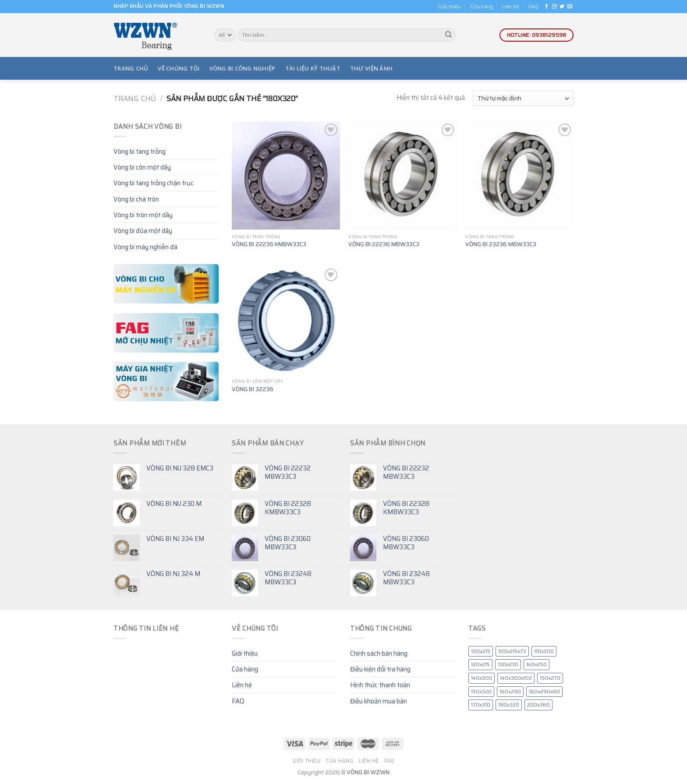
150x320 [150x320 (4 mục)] (481, 692)
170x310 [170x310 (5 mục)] (481, 705)
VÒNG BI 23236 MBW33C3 (501, 244)
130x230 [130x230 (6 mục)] (508, 664)
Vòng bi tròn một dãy (143, 215)
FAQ (533, 6)
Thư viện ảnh (371, 68)
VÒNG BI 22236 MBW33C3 (384, 244)
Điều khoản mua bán (379, 701)
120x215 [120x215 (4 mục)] (480, 664)
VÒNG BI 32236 (253, 389)
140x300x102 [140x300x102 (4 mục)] (516, 678)
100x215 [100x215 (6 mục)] (481, 651)
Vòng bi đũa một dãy (143, 231)
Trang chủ (131, 68)
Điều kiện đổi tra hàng (380, 669)
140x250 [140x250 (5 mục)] (536, 664)
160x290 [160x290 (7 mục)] (510, 692)
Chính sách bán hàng (379, 653)
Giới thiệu (449, 6)
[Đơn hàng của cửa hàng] (523, 98)
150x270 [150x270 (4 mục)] (550, 678)
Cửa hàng (481, 6)
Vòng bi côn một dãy (142, 167)
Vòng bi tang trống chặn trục (154, 183)
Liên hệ (510, 6)
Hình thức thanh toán (380, 685)
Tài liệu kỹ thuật (313, 68)
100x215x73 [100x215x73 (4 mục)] (512, 651)
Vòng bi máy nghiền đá (145, 247)
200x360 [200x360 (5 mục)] (538, 705)
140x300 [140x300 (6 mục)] (482, 678)
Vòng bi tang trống (140, 151)
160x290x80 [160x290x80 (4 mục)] (544, 692)
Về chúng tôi (179, 68)
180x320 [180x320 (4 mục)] (509, 705)
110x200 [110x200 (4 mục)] (544, 651)
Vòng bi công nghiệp (243, 68)
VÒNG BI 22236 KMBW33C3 (269, 244)
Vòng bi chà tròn (136, 199)
